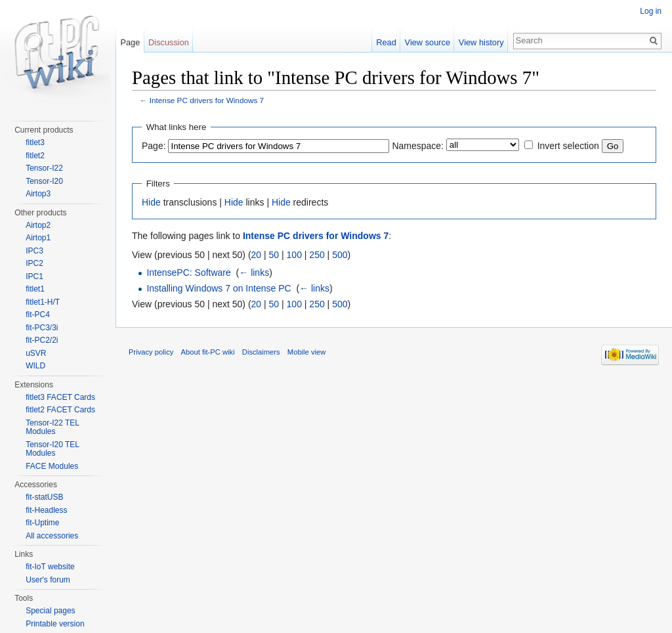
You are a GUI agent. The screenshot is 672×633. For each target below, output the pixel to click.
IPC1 (34, 276)
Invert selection (568, 146)
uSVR (36, 353)
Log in (651, 11)
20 (257, 255)
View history (481, 42)
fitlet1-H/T (43, 302)
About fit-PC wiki (208, 352)
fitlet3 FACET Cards (60, 397)
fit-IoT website (50, 567)
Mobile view (306, 352)
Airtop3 (38, 194)
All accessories (52, 536)
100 (294, 255)
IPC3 (34, 251)
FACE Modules (52, 466)
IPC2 (34, 263)
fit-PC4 (38, 315)
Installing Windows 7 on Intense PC (219, 288)
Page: (154, 146)
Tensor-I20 (44, 181)
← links (254, 273)
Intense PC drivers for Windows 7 (207, 100)
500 (340, 255)
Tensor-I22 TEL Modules (52, 427)
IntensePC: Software (188, 273)
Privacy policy (151, 352)
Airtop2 (38, 225)
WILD (35, 366)
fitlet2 (35, 156)
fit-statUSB (44, 497)
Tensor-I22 (44, 168)
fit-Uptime (42, 523)
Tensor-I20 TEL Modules (52, 449)
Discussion (169, 42)
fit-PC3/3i (42, 328)
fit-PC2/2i (42, 340)
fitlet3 (35, 142)
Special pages (50, 611)
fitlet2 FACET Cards (60, 410)
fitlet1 (35, 289)
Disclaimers (261, 352)
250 (317, 255)
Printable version (55, 624)
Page (130, 42)
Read (386, 42)
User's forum (48, 580)
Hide (151, 202)
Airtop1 (38, 238)
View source (428, 42)
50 (274, 255)
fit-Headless (46, 510)
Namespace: (418, 146)
